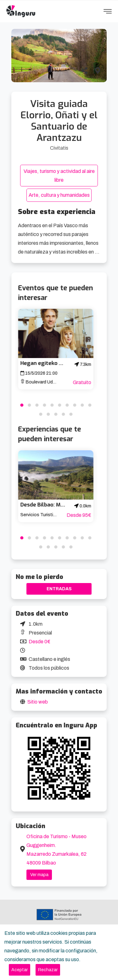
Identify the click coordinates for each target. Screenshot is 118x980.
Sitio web (38, 702)
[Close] (20, 970)
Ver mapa (39, 875)
